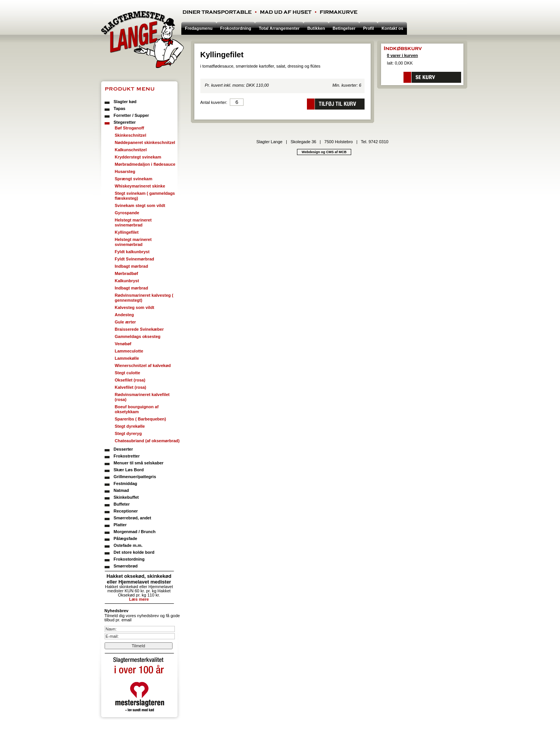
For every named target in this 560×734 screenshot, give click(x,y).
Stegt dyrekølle (130, 426)
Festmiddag (126, 483)
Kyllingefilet (127, 232)
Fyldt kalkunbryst (132, 252)
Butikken (316, 28)
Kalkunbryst (127, 281)
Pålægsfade (126, 538)
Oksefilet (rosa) (130, 380)
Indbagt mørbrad (132, 266)
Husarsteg (125, 171)
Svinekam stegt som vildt (140, 205)
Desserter (123, 449)
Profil (368, 28)
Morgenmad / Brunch (135, 532)
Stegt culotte (128, 373)
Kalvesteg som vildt (135, 307)
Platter (120, 525)
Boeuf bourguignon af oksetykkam (137, 409)
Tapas (120, 108)
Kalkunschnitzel (131, 150)
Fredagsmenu (199, 28)
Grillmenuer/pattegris (135, 477)
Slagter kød (125, 102)
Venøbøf (123, 344)
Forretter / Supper (132, 115)
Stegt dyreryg (128, 433)
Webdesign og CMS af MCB (324, 152)
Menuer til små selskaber (139, 463)
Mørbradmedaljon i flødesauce (145, 164)
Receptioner (126, 511)
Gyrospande (127, 213)
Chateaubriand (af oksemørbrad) (147, 441)
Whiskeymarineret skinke (140, 186)
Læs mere (139, 599)
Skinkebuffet (126, 497)
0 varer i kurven (403, 55)
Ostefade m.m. (128, 545)
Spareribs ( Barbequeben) (140, 419)
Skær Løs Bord (129, 470)
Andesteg (124, 315)
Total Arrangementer (279, 28)
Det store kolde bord (134, 552)
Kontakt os (392, 28)
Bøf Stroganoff (130, 128)
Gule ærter (126, 322)
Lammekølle (127, 358)
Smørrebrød (126, 566)
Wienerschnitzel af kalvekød (143, 365)
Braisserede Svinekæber (139, 329)
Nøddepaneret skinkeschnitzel (145, 142)
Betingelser (344, 28)
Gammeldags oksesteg (138, 336)
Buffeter (122, 504)
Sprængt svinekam (134, 179)
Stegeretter (125, 122)
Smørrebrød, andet (132, 518)
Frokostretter (127, 456)
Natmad (121, 490)
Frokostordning (129, 559)
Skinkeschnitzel (131, 135)
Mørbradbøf (127, 273)
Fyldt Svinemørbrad (135, 259)
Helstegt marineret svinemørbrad (133, 222)
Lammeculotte (129, 351)
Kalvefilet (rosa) (131, 387)
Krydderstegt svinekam (138, 157)
